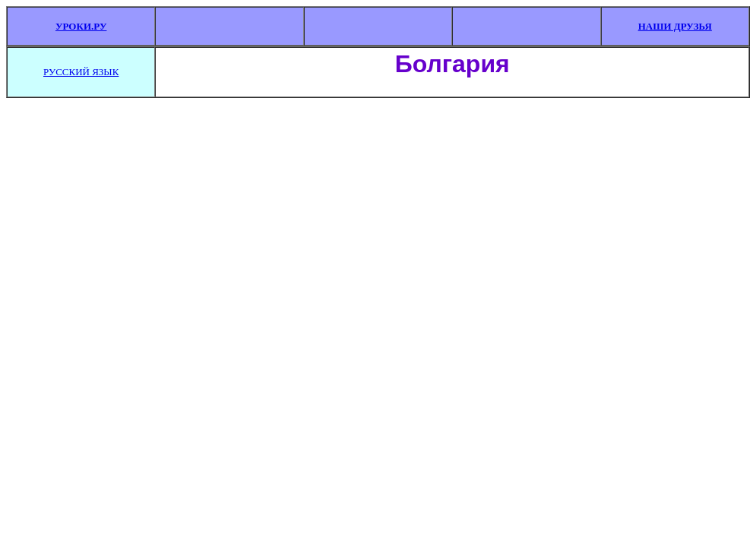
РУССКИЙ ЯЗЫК (81, 72)
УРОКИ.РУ (81, 26)
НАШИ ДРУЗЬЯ (675, 26)
